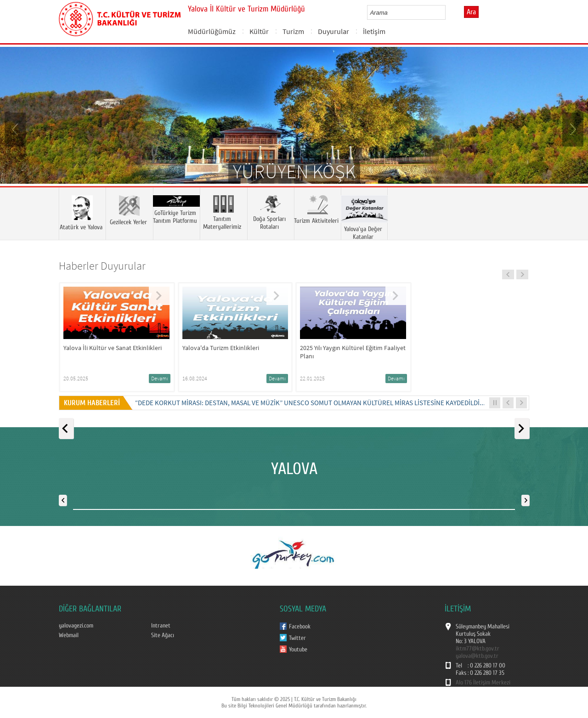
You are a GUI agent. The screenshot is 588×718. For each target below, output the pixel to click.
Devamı (160, 378)
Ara (471, 12)
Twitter (297, 638)
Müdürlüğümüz (212, 31)
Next (572, 129)
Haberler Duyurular (102, 266)
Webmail (69, 635)
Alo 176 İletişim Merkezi (483, 683)
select (448, 12)
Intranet (161, 626)
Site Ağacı (163, 635)
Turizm (293, 31)
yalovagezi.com (76, 626)
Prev (16, 129)
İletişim (374, 31)
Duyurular (334, 31)
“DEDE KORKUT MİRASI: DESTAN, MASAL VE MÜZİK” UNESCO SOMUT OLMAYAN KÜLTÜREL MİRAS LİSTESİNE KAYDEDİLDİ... (310, 403)
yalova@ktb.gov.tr (477, 656)
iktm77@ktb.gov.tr (478, 649)
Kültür (259, 31)
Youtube (298, 650)
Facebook (300, 627)
